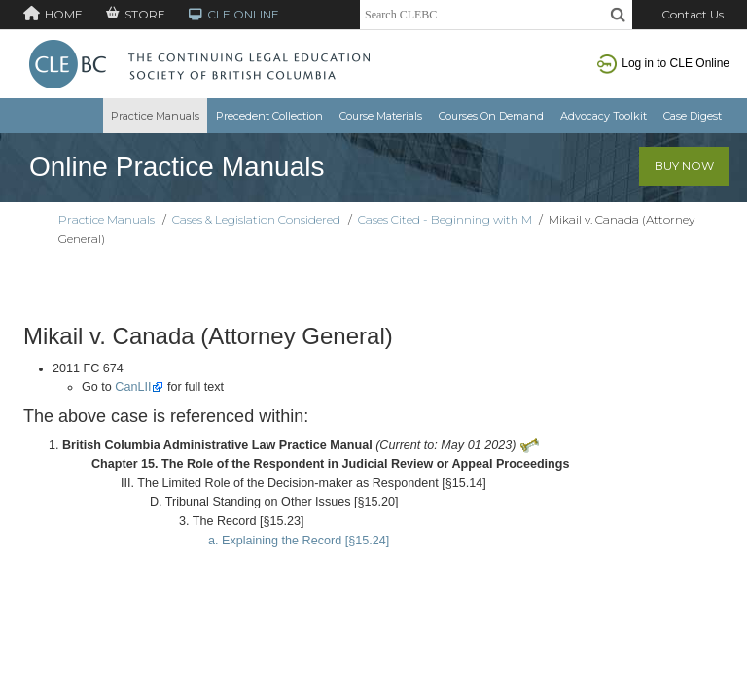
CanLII (133, 387)
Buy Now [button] (684, 166)
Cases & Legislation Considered (256, 219)
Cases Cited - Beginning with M (445, 219)
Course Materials (381, 116)
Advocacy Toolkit (604, 116)
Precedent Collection (269, 116)
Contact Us (693, 14)
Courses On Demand (491, 116)
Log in (663, 63)
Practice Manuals (155, 116)
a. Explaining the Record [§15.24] (299, 541)
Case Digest (693, 116)
